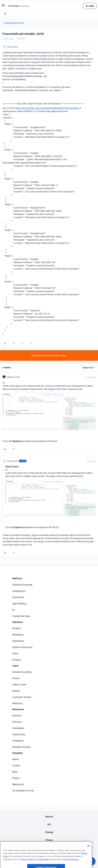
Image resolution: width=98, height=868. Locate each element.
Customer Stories (22, 697)
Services (17, 722)
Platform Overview (22, 585)
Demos (16, 691)
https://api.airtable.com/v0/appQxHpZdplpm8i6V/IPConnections (47, 108)
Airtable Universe (22, 747)
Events (16, 678)
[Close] (88, 855)
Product (17, 628)
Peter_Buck (12, 47)
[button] (3, 6)
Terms (49, 848)
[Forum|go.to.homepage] (19, 6)
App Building (19, 604)
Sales (15, 653)
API (49, 824)
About (16, 759)
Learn (15, 666)
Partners (17, 716)
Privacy (49, 840)
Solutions (18, 622)
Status (16, 778)
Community (19, 734)
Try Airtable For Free (23, 791)
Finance (17, 660)
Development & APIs (14, 23)
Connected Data (21, 616)
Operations (18, 641)
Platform (17, 578)
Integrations (19, 591)
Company (18, 753)
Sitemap (49, 832)
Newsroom (18, 784)
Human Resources (22, 647)
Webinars (17, 703)
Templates (18, 741)
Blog (15, 772)
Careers (16, 765)
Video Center (19, 684)
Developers (18, 728)
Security (49, 816)
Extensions (18, 597)
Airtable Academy (22, 672)
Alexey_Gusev (14, 377)
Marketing (18, 635)
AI (13, 610)
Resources (18, 709)
